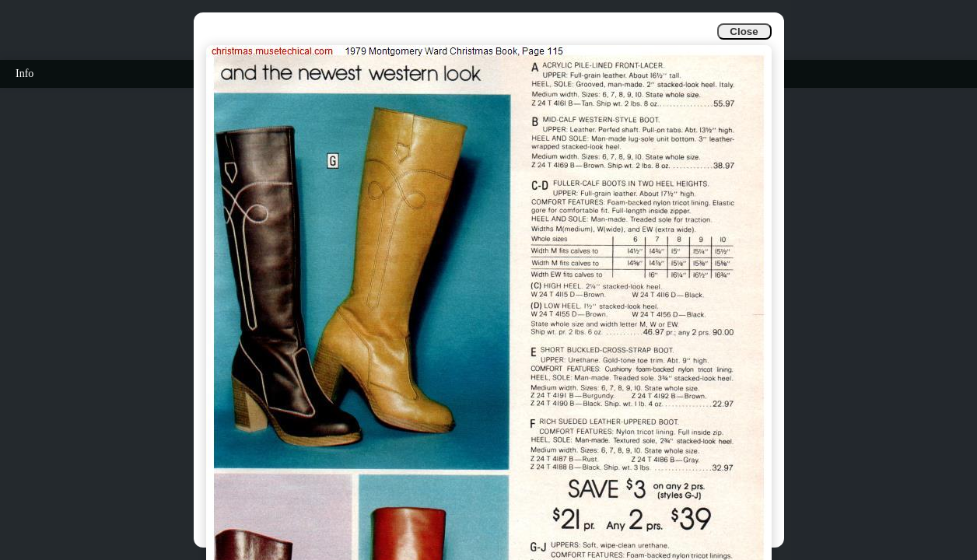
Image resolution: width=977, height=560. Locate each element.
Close (744, 31)
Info (25, 73)
